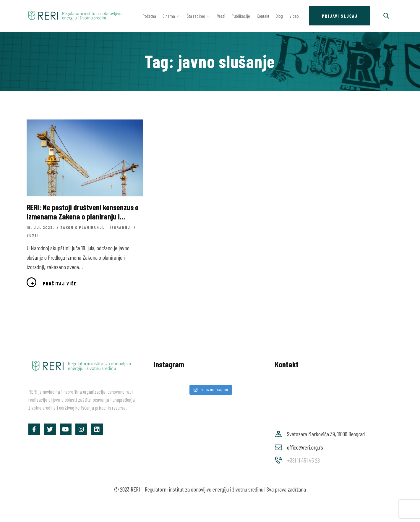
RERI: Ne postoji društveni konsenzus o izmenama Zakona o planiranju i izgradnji (83, 212)
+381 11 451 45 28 (303, 460)
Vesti (33, 235)
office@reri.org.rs (305, 447)
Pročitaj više (60, 283)
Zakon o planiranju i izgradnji (96, 227)
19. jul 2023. (41, 227)
